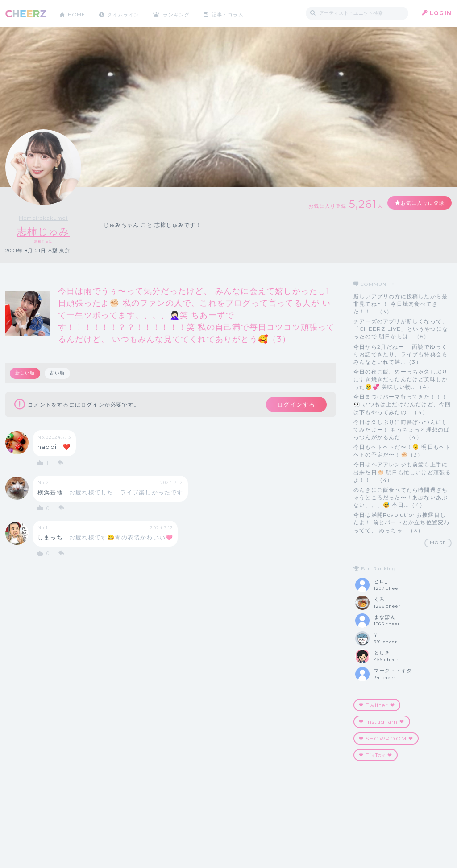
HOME (78, 13)
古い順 (58, 373)
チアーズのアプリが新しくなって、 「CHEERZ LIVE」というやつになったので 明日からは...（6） (401, 329)
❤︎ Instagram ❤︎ (382, 722)
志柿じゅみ (44, 232)
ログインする (294, 405)
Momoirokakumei (43, 218)
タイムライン (128, 13)
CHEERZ (26, 14)
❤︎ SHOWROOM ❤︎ (386, 738)
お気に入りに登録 (419, 203)
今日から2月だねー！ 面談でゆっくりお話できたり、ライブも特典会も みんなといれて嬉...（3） (401, 354)
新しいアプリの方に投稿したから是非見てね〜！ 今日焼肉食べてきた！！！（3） (401, 304)
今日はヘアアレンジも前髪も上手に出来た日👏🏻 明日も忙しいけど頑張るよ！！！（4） (402, 472)
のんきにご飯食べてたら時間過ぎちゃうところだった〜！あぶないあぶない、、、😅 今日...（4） (401, 497)
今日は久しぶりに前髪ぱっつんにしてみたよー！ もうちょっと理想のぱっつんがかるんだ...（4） (401, 430)
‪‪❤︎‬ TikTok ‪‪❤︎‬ (376, 755)
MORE (438, 543)
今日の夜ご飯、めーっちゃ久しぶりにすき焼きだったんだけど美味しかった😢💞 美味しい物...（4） (401, 379)
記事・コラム (239, 13)
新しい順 (25, 373)
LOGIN (441, 13)
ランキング (184, 13)
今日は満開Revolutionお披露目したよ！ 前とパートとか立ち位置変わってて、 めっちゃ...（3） (401, 523)
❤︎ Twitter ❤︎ (377, 706)
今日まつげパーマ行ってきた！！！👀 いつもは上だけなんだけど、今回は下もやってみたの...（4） (402, 405)
